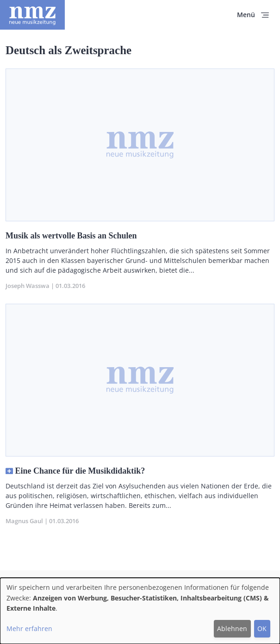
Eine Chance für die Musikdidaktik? (80, 471)
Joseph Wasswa (28, 286)
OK (262, 628)
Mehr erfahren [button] (29, 628)
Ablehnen (232, 628)
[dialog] (140, 611)
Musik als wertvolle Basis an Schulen (71, 236)
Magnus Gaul (24, 521)
